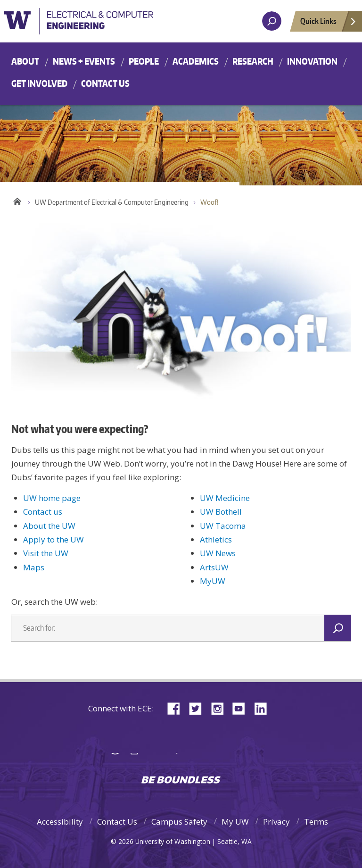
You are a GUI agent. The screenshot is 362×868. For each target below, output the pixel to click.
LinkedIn (264, 708)
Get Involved (39, 83)
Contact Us (105, 83)
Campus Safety (179, 822)
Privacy (276, 822)
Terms (316, 822)
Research (253, 61)
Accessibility (60, 822)
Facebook (177, 708)
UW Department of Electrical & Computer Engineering (112, 202)
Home (17, 200)
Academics (196, 61)
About (25, 61)
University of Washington (108, 25)
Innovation (312, 61)
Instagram (221, 708)
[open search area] (272, 21)
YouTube (242, 708)
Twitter (199, 708)
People (144, 61)
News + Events (84, 61)
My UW (235, 822)
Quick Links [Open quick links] (329, 24)
